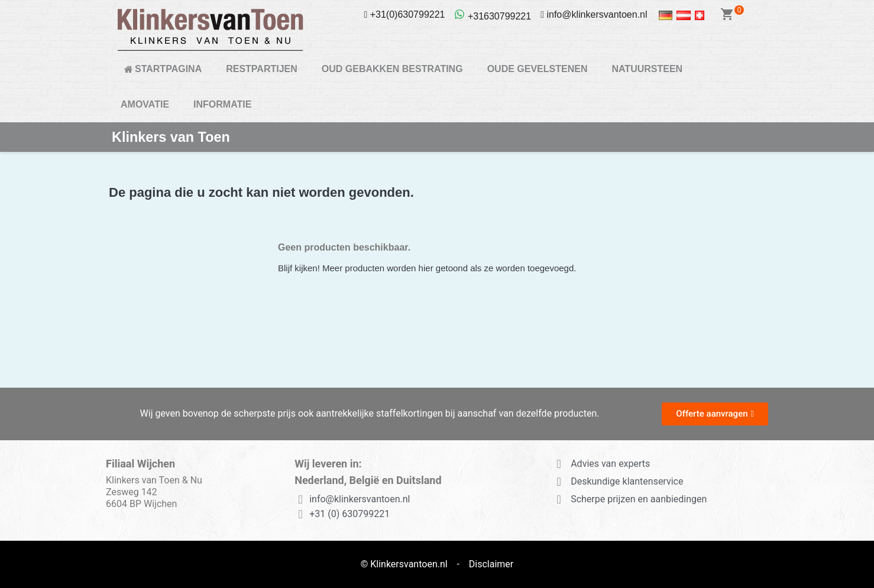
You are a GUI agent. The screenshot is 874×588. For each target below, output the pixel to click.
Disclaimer (491, 564)
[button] (715, 414)
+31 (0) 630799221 (349, 514)
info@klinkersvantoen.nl (360, 499)
